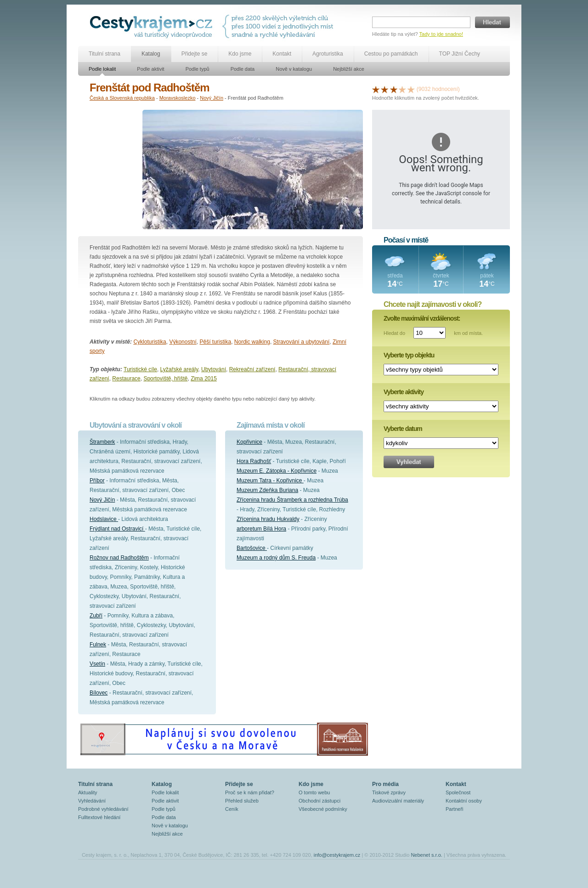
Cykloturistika (150, 342)
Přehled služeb (242, 801)
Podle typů (198, 69)
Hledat (492, 22)
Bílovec (99, 693)
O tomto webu (314, 792)
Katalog (151, 54)
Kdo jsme (240, 54)
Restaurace (126, 379)
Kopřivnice (249, 442)
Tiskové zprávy (389, 792)
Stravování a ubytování (302, 342)
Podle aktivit (150, 69)
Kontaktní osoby (464, 801)
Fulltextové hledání (99, 817)
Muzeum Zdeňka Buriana (267, 490)
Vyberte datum (403, 429)
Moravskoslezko (178, 98)
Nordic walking (252, 342)
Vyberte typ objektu (409, 355)
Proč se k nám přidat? (250, 792)
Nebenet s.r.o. (427, 855)
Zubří (96, 616)
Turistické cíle (140, 369)
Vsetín (97, 664)
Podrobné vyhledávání (103, 809)
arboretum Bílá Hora (261, 529)
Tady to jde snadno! (441, 34)
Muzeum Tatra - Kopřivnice (270, 481)
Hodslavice (104, 519)
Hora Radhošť (254, 461)
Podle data (243, 69)
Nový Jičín (212, 98)
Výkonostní (183, 342)
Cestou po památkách (391, 54)
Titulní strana (105, 54)
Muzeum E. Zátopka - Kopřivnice (277, 471)
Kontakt (282, 54)
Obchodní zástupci (319, 801)
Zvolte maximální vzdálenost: (422, 318)
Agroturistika (328, 54)
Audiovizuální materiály (398, 801)
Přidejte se (195, 54)
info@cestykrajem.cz (337, 855)
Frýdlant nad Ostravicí (117, 529)
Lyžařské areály (179, 369)
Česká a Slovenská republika (122, 98)
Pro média (385, 784)
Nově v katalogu (294, 69)
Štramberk (102, 442)
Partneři (455, 809)
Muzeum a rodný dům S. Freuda (276, 558)
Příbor (97, 481)
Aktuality (88, 792)
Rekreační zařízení (252, 369)
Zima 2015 (204, 379)
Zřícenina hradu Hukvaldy (268, 519)
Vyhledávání (92, 801)
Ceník (232, 809)
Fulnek (98, 645)
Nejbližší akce (349, 69)
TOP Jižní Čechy (460, 54)
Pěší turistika (215, 342)
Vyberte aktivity (404, 392)
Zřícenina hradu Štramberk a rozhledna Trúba (292, 500)
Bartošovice (252, 548)
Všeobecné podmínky (323, 809)
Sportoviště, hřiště (165, 379)
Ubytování (214, 369)
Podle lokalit (102, 69)
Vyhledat (409, 462)
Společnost (458, 792)
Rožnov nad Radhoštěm (119, 558)
